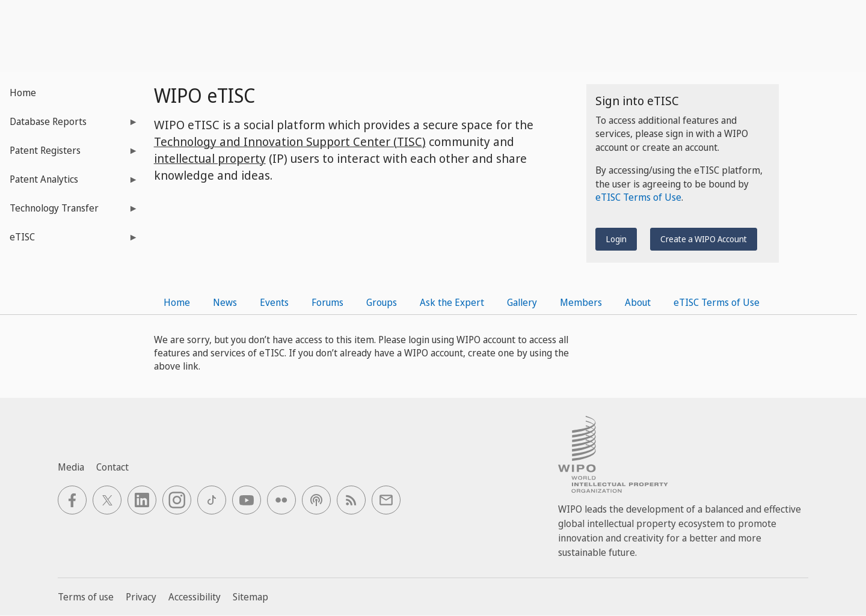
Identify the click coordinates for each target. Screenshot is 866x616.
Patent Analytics (69, 183)
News (225, 302)
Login (616, 239)
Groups (382, 302)
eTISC (69, 241)
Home (23, 93)
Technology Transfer (69, 212)
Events (274, 302)
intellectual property (210, 158)
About (638, 302)
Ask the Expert (452, 302)
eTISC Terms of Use (638, 197)
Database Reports (69, 125)
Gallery (522, 302)
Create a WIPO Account (704, 239)
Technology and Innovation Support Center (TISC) (290, 142)
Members (581, 302)
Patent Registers (69, 154)
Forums (327, 302)
